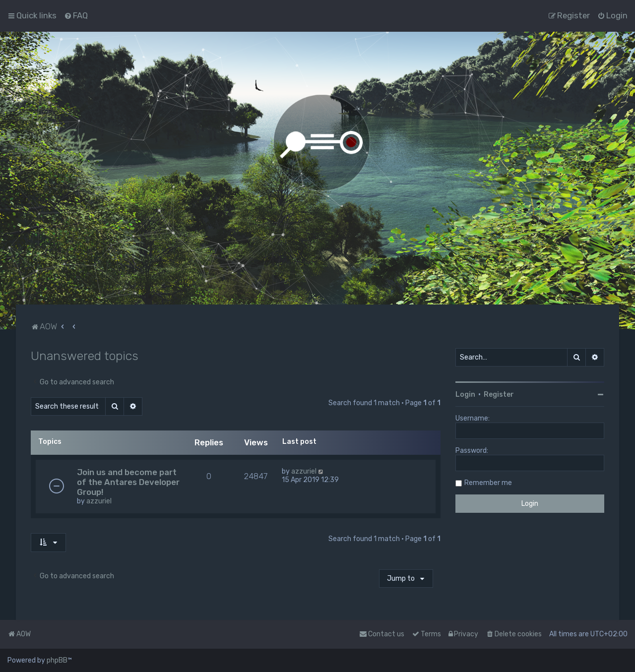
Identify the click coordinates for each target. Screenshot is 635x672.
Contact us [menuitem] (382, 634)
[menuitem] (76, 15)
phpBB (57, 660)
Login (465, 395)
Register (499, 395)
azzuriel (99, 501)
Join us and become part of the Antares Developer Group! (128, 482)
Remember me (488, 483)
